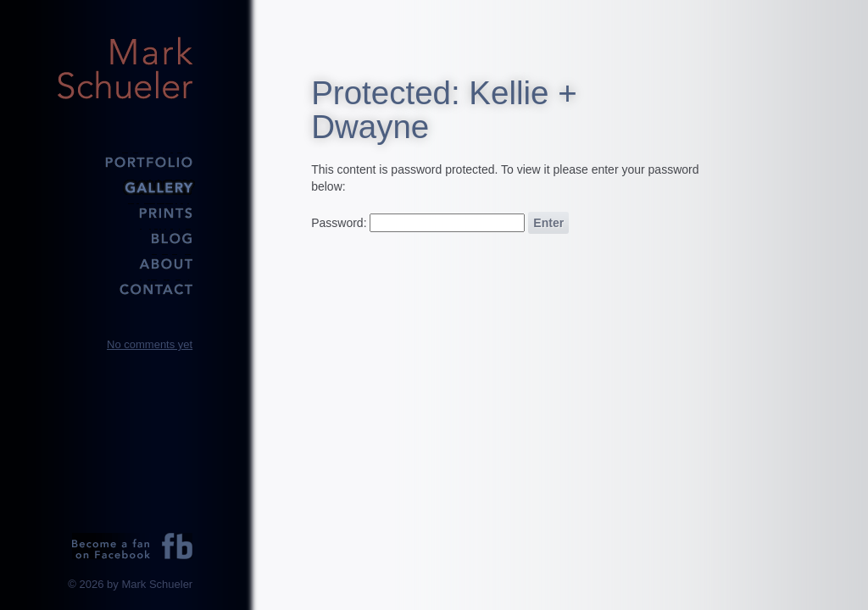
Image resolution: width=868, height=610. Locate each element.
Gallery (125, 186)
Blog (125, 237)
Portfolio (125, 161)
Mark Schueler (125, 68)
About (125, 263)
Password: (418, 223)
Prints (125, 212)
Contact (125, 288)
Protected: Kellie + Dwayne (444, 110)
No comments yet (150, 344)
